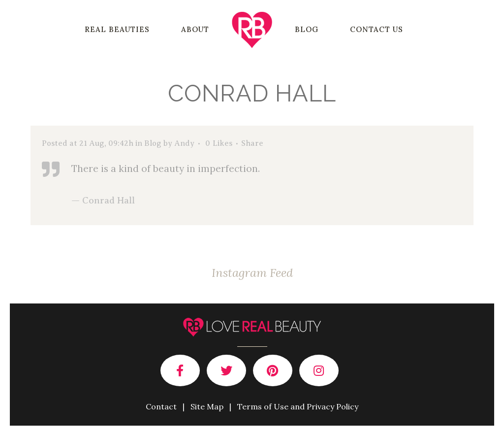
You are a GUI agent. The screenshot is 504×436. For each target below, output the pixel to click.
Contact (161, 406)
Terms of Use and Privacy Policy (298, 406)
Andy (184, 143)
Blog (153, 143)
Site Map (207, 406)
